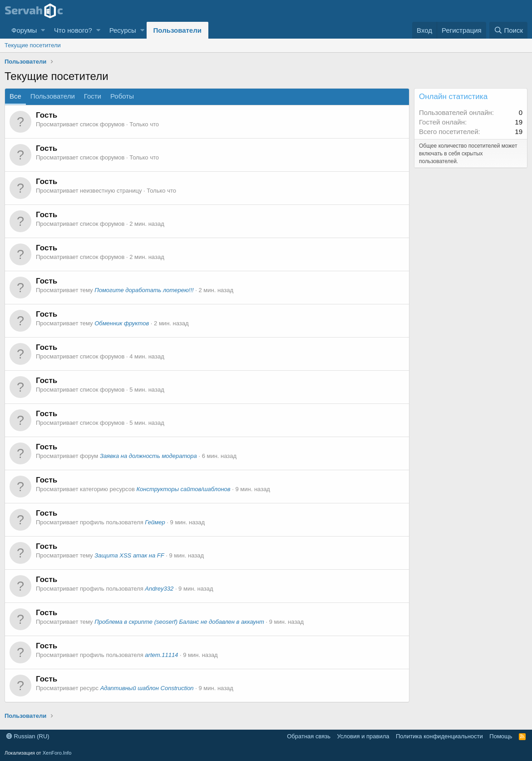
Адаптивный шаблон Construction (147, 688)
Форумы (24, 30)
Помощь (501, 736)
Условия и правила (363, 736)
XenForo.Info (57, 753)
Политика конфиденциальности (439, 736)
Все (15, 96)
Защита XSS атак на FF (129, 555)
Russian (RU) (28, 736)
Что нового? (73, 30)
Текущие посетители (33, 45)
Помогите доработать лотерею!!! (144, 290)
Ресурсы (123, 30)
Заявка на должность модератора (148, 456)
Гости (93, 96)
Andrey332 (159, 589)
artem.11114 (161, 655)
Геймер (155, 522)
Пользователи (177, 30)
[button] (43, 30)
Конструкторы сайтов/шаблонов (183, 489)
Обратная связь (309, 736)
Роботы (122, 96)
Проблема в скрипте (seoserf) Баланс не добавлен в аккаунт (179, 622)
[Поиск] (508, 30)
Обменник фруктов (122, 323)
